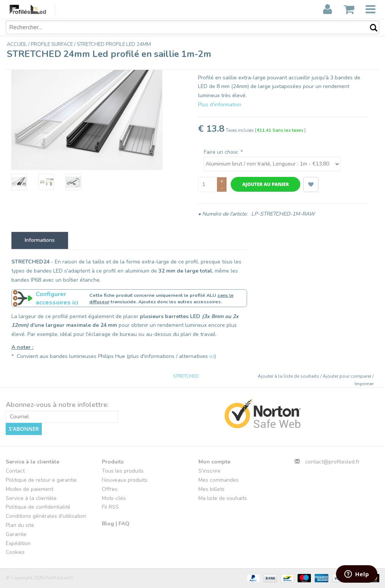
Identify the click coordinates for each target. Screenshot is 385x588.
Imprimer (364, 384)
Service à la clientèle (31, 498)
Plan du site (20, 525)
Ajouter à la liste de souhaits (289, 376)
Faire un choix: (223, 152)
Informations (40, 240)
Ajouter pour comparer (348, 376)
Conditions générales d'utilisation (46, 516)
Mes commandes (219, 480)
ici (212, 356)
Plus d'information (220, 105)
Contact (15, 471)
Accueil (17, 44)
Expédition (18, 543)
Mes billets (212, 489)
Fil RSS (110, 507)
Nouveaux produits (125, 480)
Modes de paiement (29, 489)
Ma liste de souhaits (223, 498)
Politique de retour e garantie (41, 480)
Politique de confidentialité (38, 507)
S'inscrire (209, 471)
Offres (110, 489)
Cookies (15, 552)
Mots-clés (114, 498)
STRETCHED (186, 376)
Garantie (16, 534)
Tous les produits (123, 471)
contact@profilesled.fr (332, 462)
